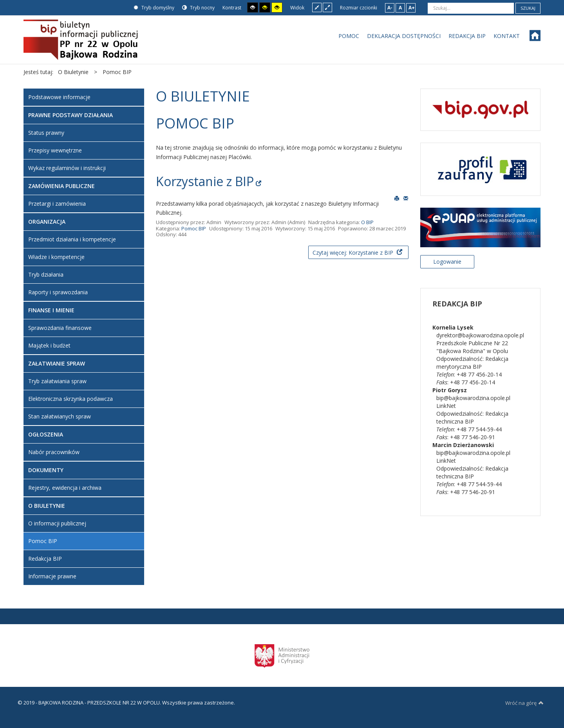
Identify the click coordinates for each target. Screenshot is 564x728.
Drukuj (397, 198)
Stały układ (317, 7)
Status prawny (46, 133)
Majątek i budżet (49, 345)
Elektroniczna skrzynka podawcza (70, 399)
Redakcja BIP (45, 559)
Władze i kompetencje (56, 257)
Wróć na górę (524, 703)
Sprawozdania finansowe (60, 328)
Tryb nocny (198, 8)
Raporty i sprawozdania (58, 292)
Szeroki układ (327, 7)
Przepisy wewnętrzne (55, 150)
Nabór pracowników (54, 452)
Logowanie (447, 262)
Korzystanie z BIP (205, 181)
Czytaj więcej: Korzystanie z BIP (354, 253)
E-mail (406, 198)
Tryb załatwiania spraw (57, 381)
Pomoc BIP (194, 228)
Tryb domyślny (154, 8)
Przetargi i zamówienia (57, 204)
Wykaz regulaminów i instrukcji (67, 168)
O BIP (367, 222)
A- (390, 8)
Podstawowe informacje (59, 97)
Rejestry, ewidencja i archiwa (65, 488)
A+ (412, 8)
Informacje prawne (52, 576)
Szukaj (528, 8)
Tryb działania (46, 274)
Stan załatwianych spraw (60, 416)
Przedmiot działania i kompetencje (72, 239)
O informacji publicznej (57, 523)
